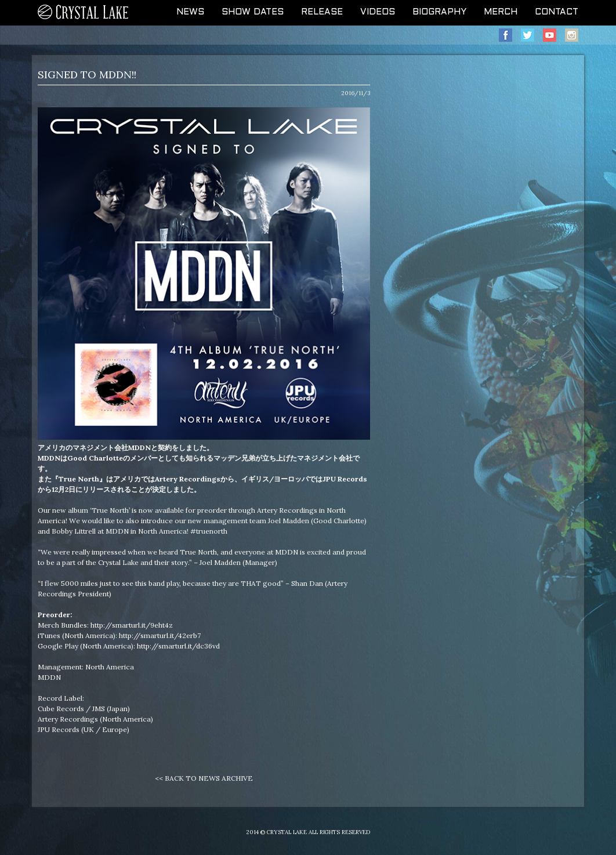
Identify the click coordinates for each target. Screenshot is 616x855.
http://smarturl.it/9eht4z (132, 625)
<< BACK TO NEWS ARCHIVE (204, 778)
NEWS (190, 12)
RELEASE (322, 12)
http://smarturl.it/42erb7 (160, 635)
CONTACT (557, 12)
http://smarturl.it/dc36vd (178, 646)
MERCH (501, 12)
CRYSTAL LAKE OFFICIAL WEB (84, 13)
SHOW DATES (253, 12)
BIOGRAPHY (439, 12)
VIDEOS (378, 12)
